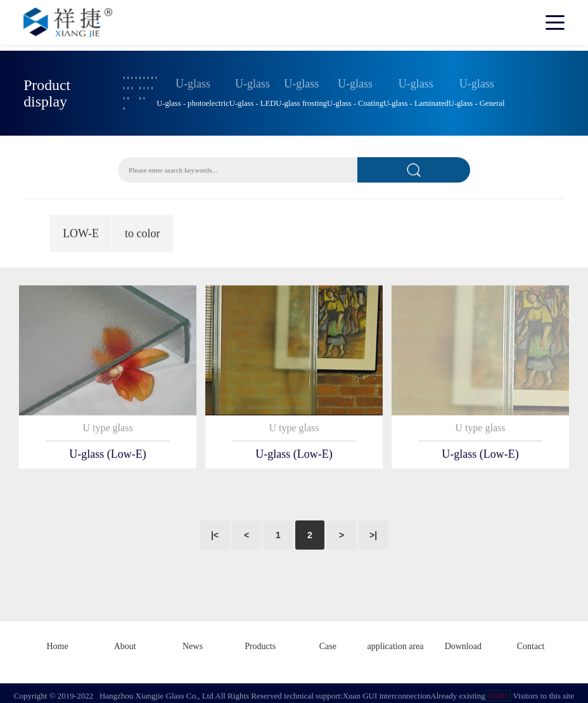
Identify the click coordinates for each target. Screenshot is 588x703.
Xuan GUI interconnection (387, 690)
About (125, 641)
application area (396, 641)
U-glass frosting (301, 100)
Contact (531, 641)
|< (215, 531)
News (193, 641)
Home (57, 641)
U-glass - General (477, 100)
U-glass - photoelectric (193, 100)
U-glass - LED (252, 100)
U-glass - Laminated (416, 100)
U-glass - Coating (355, 100)
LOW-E (81, 232)
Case (328, 641)
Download (463, 641)
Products (260, 641)
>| (373, 531)
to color (143, 232)
